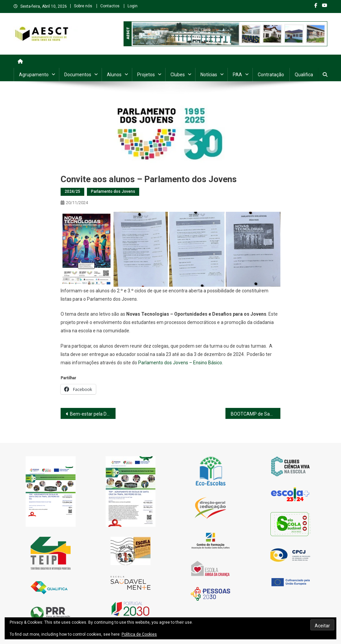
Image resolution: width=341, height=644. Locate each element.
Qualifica (304, 75)
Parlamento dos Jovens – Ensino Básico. (181, 363)
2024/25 (72, 191)
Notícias (209, 75)
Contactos (110, 6)
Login (133, 6)
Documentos (78, 75)
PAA (237, 75)
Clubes (178, 75)
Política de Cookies (139, 634)
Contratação (271, 75)
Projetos (146, 75)
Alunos (114, 75)
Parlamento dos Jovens (113, 191)
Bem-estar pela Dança (93, 414)
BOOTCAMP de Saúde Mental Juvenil (256, 414)
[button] (86, 249)
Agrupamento (34, 75)
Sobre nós (83, 6)
